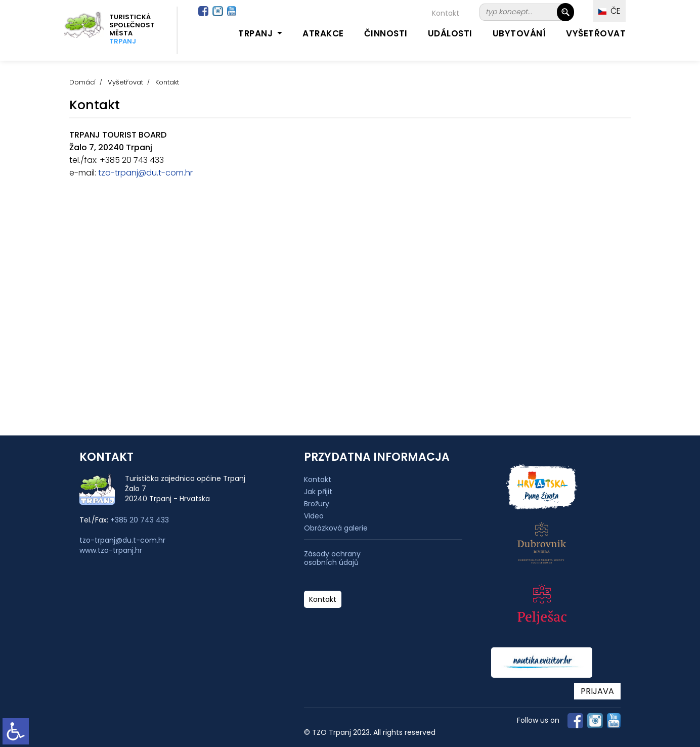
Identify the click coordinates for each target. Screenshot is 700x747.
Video (314, 516)
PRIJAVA (597, 691)
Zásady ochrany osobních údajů (332, 558)
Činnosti (386, 33)
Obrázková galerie (336, 528)
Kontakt (446, 13)
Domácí (82, 82)
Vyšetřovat (596, 33)
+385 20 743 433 (140, 520)
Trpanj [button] (257, 33)
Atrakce (323, 33)
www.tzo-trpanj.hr (111, 550)
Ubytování (519, 33)
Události (450, 33)
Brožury (317, 504)
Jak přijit (318, 492)
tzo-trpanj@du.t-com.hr (144, 173)
